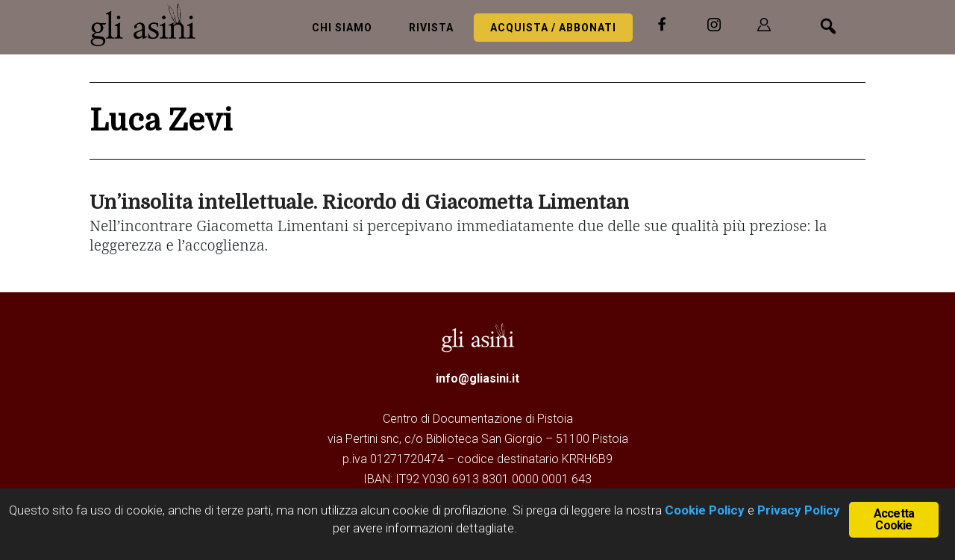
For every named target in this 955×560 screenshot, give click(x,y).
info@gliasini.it (477, 378)
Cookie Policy (703, 510)
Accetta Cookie (894, 519)
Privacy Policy (799, 510)
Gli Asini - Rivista (149, 25)
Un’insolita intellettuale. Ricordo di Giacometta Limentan (359, 202)
